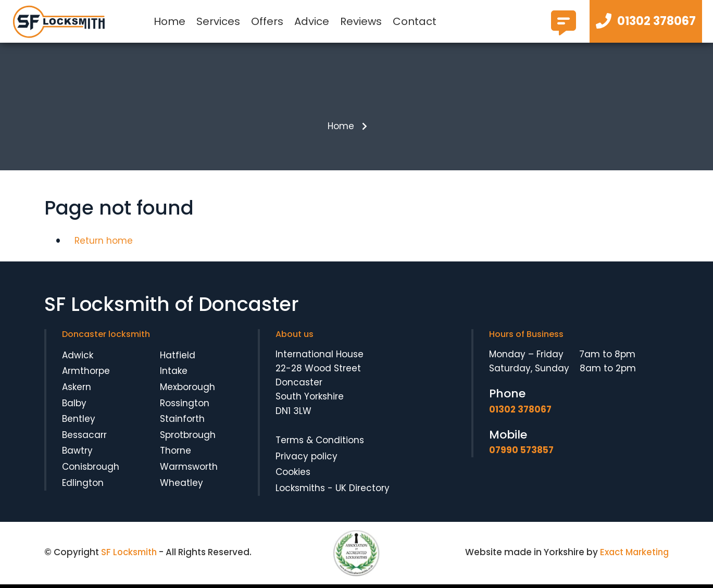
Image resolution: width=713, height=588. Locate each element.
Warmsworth (189, 470)
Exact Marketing (633, 556)
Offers (267, 21)
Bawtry (77, 454)
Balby (74, 406)
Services (218, 21)
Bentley (79, 422)
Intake (174, 374)
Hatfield (178, 358)
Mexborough (187, 390)
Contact (415, 21)
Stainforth (182, 422)
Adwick (78, 358)
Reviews (361, 21)
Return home (104, 244)
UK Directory (362, 491)
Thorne (176, 454)
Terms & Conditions (320, 443)
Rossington (185, 406)
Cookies (293, 475)
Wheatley (182, 486)
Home (170, 21)
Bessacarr (84, 438)
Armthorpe (86, 374)
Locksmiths (300, 491)
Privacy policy (307, 459)
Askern (77, 390)
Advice (312, 21)
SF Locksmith (130, 556)
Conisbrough (91, 470)
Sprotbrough (188, 438)
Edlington (83, 486)
